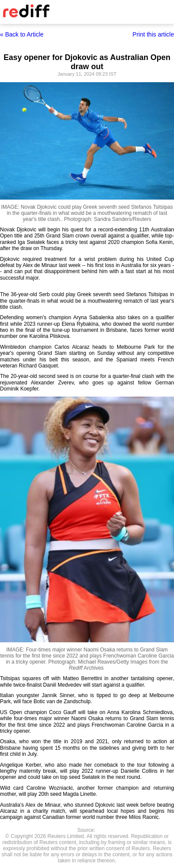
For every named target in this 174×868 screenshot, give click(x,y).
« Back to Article (22, 34)
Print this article (153, 34)
